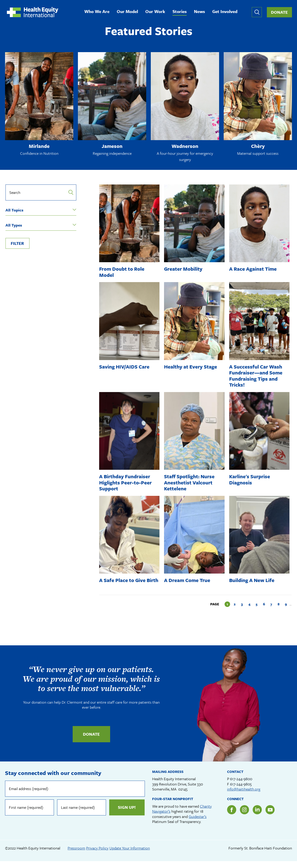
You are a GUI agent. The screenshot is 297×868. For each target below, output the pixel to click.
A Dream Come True (188, 581)
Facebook (232, 816)
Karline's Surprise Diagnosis (250, 480)
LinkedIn (257, 816)
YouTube (270, 816)
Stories (181, 12)
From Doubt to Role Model (122, 272)
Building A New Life (252, 581)
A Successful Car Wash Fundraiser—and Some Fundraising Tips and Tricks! (257, 376)
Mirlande (39, 146)
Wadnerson (185, 146)
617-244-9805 (241, 791)
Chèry (258, 146)
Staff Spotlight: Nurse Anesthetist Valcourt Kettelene (190, 483)
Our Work (157, 12)
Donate (279, 13)
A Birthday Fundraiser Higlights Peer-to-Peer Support (126, 483)
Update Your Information (130, 855)
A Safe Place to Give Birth (123, 584)
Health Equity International (34, 12)
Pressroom (76, 855)
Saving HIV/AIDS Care (125, 367)
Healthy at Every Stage (191, 367)
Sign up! (127, 814)
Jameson (112, 146)
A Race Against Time (253, 269)
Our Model (129, 12)
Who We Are (98, 12)
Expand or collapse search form (257, 13)
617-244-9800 (241, 785)
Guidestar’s (198, 823)
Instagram (244, 816)
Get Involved (226, 12)
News (201, 12)
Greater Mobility (184, 269)
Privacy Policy (97, 855)
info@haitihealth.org (244, 796)
